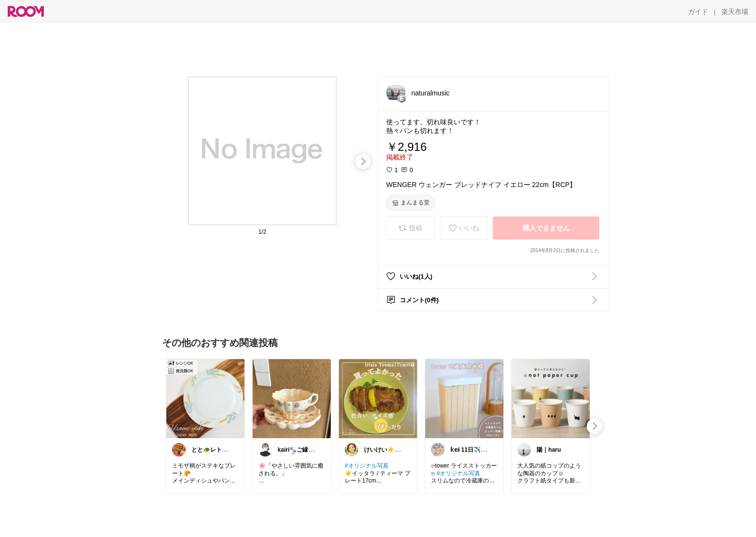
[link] (205, 398)
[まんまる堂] (411, 203)
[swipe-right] (363, 161)
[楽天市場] (735, 12)
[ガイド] (698, 12)
